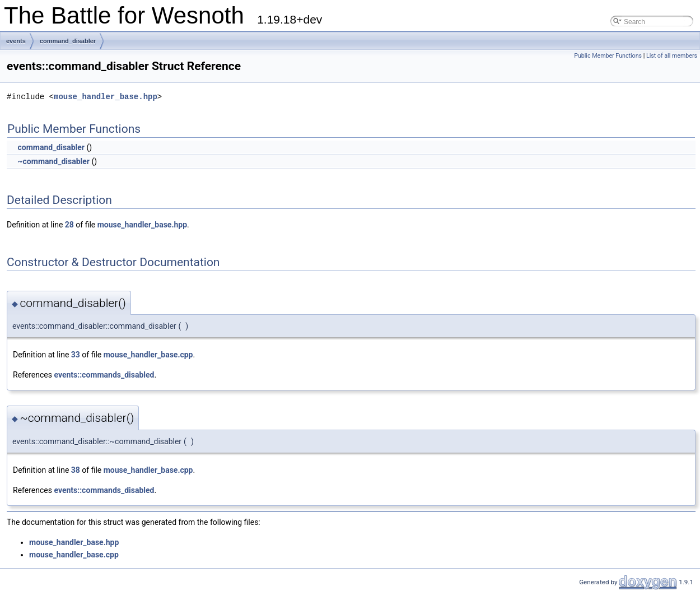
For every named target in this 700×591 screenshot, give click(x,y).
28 (69, 225)
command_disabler (68, 41)
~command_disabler (53, 161)
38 (76, 470)
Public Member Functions (608, 56)
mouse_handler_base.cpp (148, 355)
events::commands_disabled (104, 375)
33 (76, 355)
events (16, 41)
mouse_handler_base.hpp (106, 97)
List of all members (672, 56)
